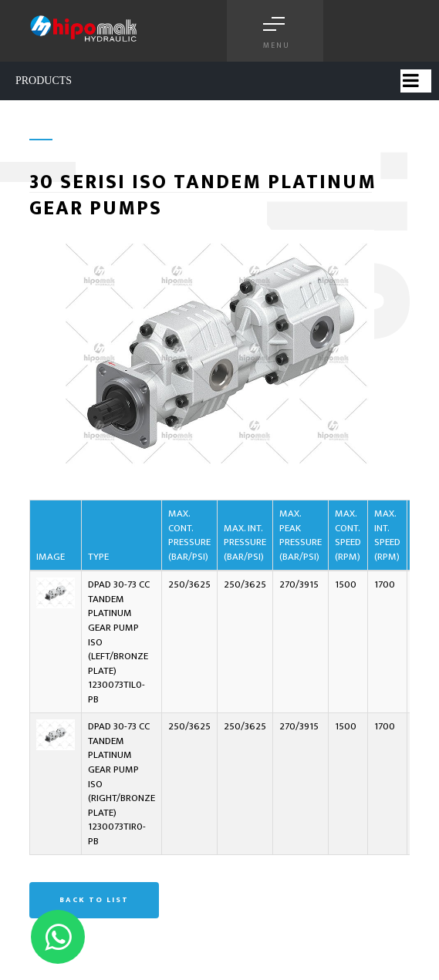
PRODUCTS (44, 81)
